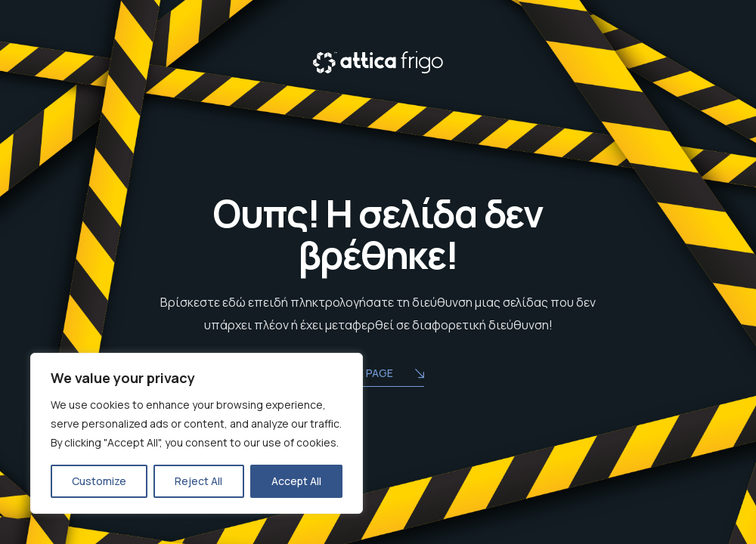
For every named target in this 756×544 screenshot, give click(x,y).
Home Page (378, 374)
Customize (99, 481)
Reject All (198, 481)
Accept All (296, 481)
